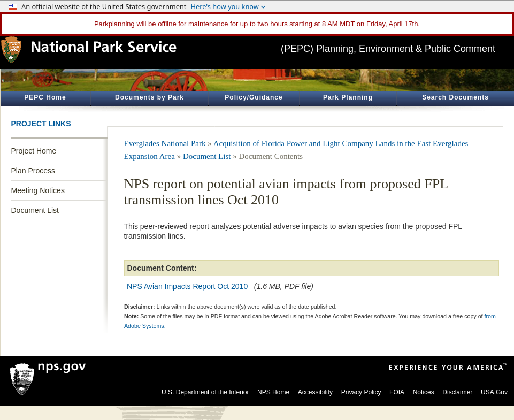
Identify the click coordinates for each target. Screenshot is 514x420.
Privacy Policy (361, 392)
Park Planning (348, 97)
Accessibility (315, 392)
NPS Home (273, 392)
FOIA (397, 392)
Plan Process (33, 171)
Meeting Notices (38, 190)
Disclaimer (457, 392)
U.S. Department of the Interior (205, 392)
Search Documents (455, 97)
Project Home (34, 151)
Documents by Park (149, 97)
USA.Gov (494, 392)
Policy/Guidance (254, 97)
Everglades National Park (165, 143)
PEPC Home (45, 97)
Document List (35, 210)
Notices (424, 392)
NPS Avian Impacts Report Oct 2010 (187, 286)
